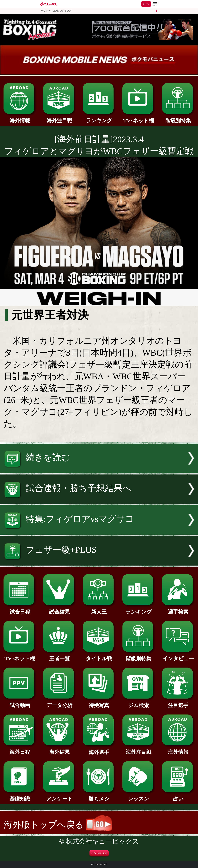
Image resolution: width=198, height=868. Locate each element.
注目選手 (178, 703)
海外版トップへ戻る (58, 825)
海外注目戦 (59, 118)
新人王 (99, 609)
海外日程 (20, 749)
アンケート (59, 796)
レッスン (139, 796)
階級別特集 (178, 118)
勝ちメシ (99, 796)
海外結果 (59, 749)
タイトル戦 (99, 656)
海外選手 (99, 750)
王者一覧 (59, 656)
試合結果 (59, 609)
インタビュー (178, 656)
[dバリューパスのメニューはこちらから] (155, 4)
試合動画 (20, 703)
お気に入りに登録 (99, 853)
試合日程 (20, 609)
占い (178, 796)
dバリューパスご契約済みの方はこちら (56, 11)
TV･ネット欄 (139, 118)
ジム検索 (139, 703)
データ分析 (59, 703)
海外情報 (20, 118)
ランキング (99, 118)
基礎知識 (20, 796)
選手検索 (178, 609)
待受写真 (99, 703)
